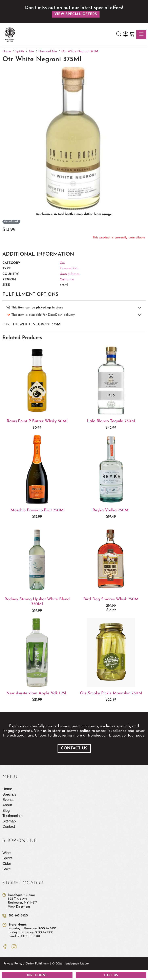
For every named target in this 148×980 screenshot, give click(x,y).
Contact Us (74, 748)
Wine (7, 853)
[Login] (125, 35)
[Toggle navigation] (141, 35)
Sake (7, 869)
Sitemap (9, 821)
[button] (119, 35)
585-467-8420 (18, 916)
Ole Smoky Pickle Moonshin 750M (111, 693)
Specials (9, 794)
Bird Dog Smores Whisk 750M (111, 599)
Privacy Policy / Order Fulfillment (26, 964)
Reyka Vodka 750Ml (111, 510)
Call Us (111, 975)
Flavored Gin (69, 269)
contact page (133, 736)
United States (70, 274)
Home (7, 789)
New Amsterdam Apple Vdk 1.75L (37, 693)
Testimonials (12, 816)
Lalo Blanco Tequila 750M (111, 421)
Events (8, 800)
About (7, 805)
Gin (62, 263)
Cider (7, 864)
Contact (9, 826)
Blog (6, 811)
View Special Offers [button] (76, 14)
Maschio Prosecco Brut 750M (37, 510)
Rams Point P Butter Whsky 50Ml (37, 421)
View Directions (19, 907)
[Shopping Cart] (132, 35)
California (67, 280)
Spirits (7, 858)
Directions (37, 975)
